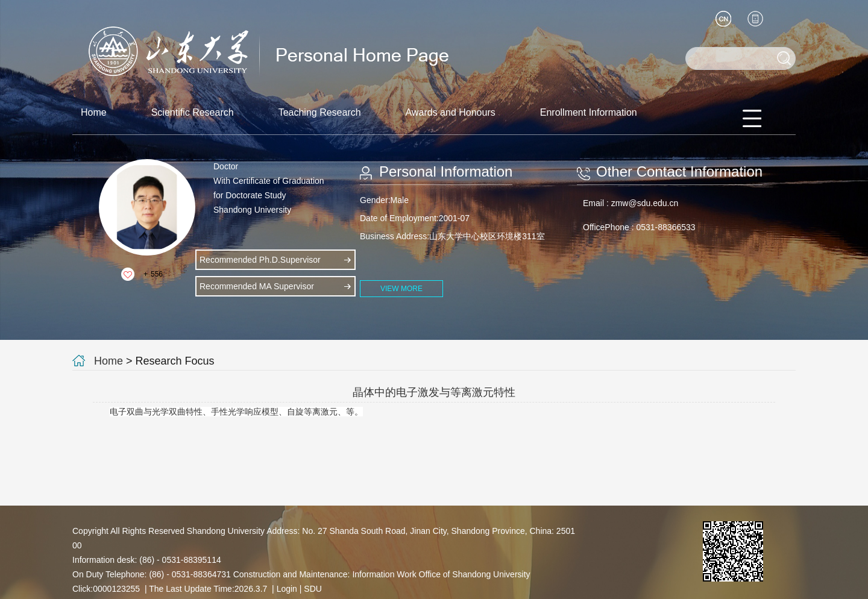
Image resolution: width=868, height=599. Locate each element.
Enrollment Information (589, 112)
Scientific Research (193, 112)
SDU (313, 589)
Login (287, 589)
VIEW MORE (401, 289)
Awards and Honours (451, 112)
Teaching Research (320, 112)
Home (94, 112)
